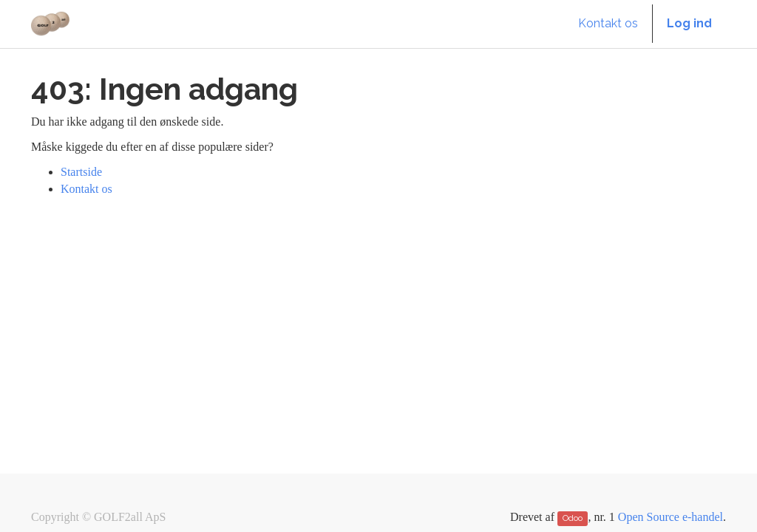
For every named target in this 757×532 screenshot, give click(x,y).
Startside (81, 172)
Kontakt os (86, 189)
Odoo (573, 518)
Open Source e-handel (671, 517)
